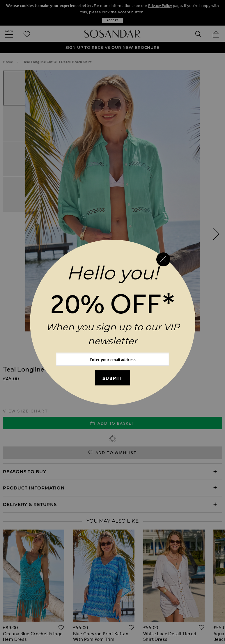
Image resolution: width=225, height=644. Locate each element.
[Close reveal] (163, 259)
